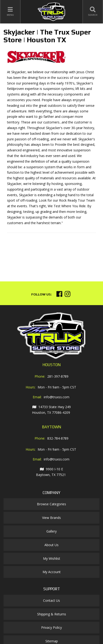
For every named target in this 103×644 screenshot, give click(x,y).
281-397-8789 (58, 376)
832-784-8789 (58, 438)
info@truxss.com (57, 397)
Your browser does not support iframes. (42, 255)
